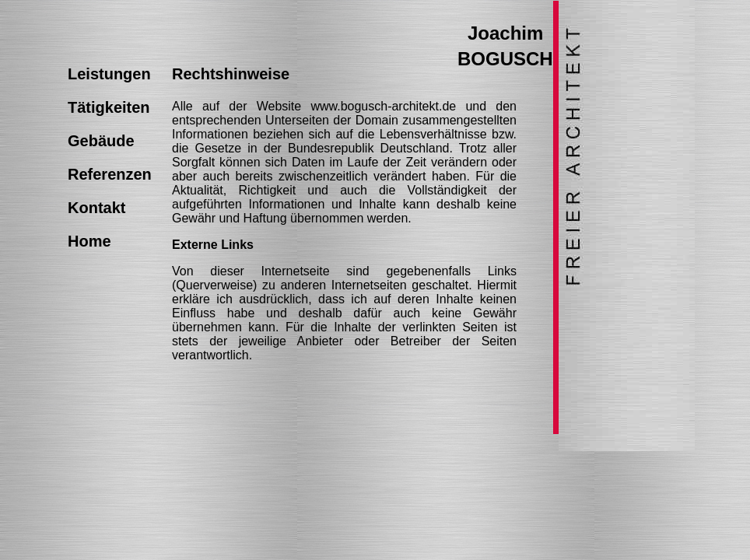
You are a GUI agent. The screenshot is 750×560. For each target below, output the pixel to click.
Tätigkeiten (109, 107)
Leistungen (109, 74)
